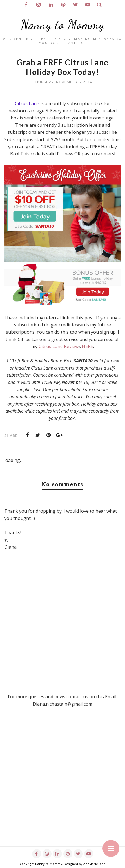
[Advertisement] (62, 784)
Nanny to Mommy (63, 25)
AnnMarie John (94, 864)
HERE (88, 346)
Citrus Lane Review (59, 346)
